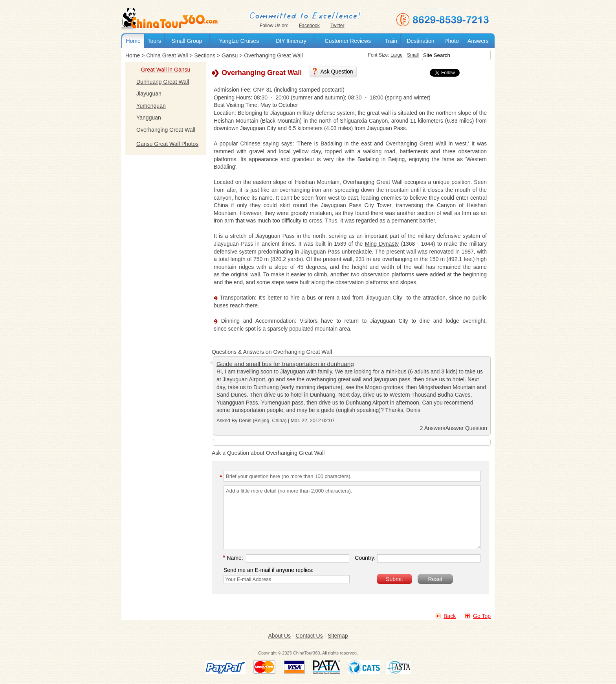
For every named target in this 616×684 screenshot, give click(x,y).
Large (397, 55)
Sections (205, 55)
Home (133, 41)
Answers (478, 41)
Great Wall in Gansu (166, 70)
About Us (279, 636)
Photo (452, 41)
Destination (420, 41)
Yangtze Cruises (239, 41)
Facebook (309, 26)
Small (413, 55)
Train (391, 41)
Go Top (482, 616)
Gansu (230, 55)
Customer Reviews (348, 41)
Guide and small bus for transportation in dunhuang (285, 364)
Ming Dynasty (382, 244)
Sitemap (338, 636)
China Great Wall (167, 55)
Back (450, 616)
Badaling (331, 143)
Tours (154, 41)
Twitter (337, 26)
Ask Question (336, 72)
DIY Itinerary (291, 41)
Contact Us (309, 636)
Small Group (187, 41)
